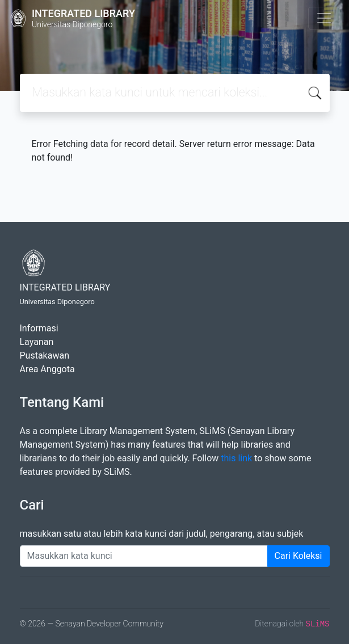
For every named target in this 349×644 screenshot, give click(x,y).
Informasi (39, 328)
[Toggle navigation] (324, 18)
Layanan (37, 342)
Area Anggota (47, 369)
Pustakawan (45, 355)
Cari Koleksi (298, 556)
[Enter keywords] (144, 556)
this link (236, 458)
